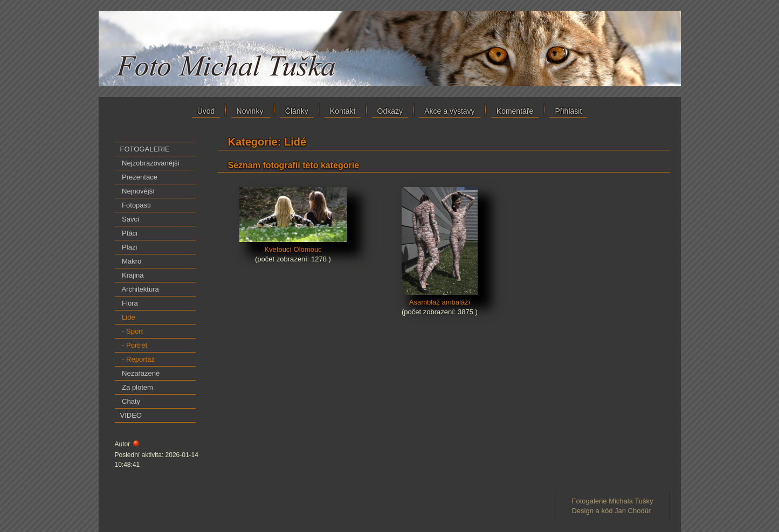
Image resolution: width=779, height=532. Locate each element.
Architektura (140, 289)
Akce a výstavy (449, 111)
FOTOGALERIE (145, 149)
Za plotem (137, 387)
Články (297, 111)
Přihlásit (568, 111)
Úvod (206, 111)
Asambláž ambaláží (440, 299)
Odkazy (390, 111)
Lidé (128, 317)
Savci (130, 219)
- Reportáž (137, 359)
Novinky (251, 111)
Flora (129, 303)
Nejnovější (137, 191)
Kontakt (343, 111)
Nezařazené (140, 373)
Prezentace (139, 177)
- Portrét (134, 345)
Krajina (132, 275)
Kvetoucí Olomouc (293, 246)
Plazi (129, 247)
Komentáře (515, 111)
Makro (131, 261)
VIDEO (131, 415)
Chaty (130, 401)
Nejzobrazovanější (150, 163)
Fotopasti (136, 205)
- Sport (132, 331)
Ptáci (129, 233)
